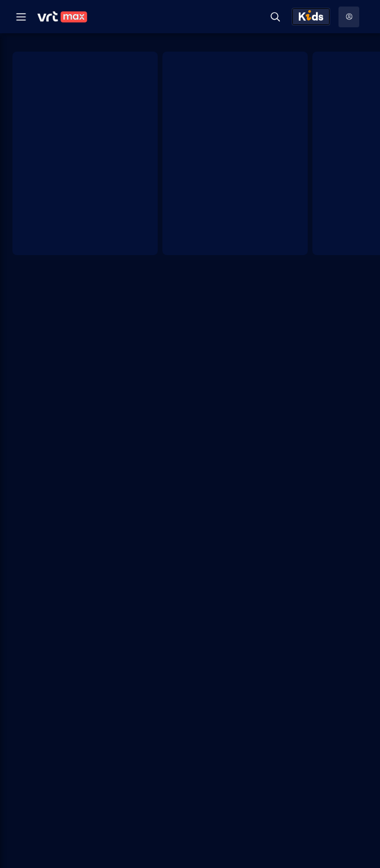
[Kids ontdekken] (311, 17)
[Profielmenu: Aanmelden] (349, 17)
